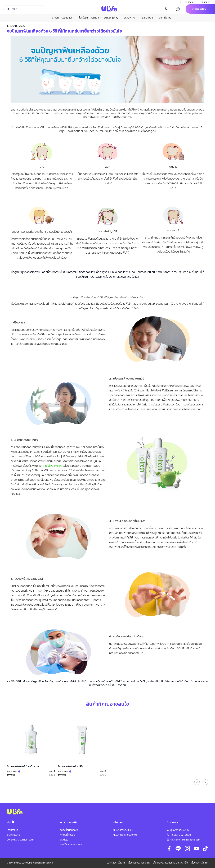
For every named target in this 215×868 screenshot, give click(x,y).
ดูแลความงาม (148, 18)
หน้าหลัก (55, 18)
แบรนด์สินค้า (69, 18)
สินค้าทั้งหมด (165, 18)
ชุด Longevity (112, 18)
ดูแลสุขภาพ (131, 18)
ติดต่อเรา (206, 2)
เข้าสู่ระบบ (189, 2)
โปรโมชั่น (83, 18)
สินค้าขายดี (96, 18)
